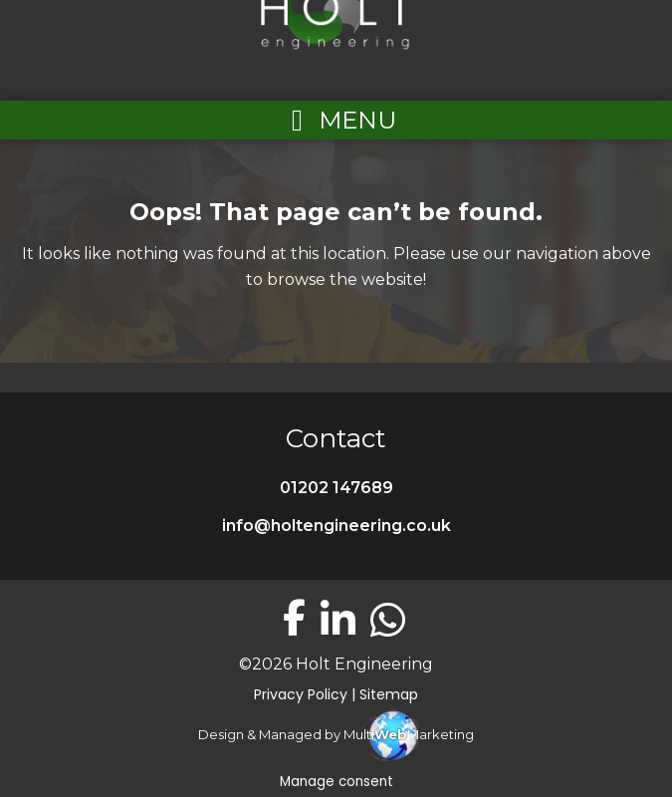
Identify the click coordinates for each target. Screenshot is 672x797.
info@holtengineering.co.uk (336, 526)
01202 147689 (336, 488)
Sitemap (389, 694)
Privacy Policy (301, 694)
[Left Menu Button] (336, 120)
